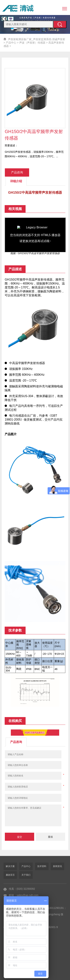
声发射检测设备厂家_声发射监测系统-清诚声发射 (37, 39)
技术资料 (42, 866)
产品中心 (11, 43)
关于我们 (26, 875)
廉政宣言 (10, 875)
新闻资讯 (57, 866)
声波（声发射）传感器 (32, 43)
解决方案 (10, 866)
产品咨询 (17, 172)
